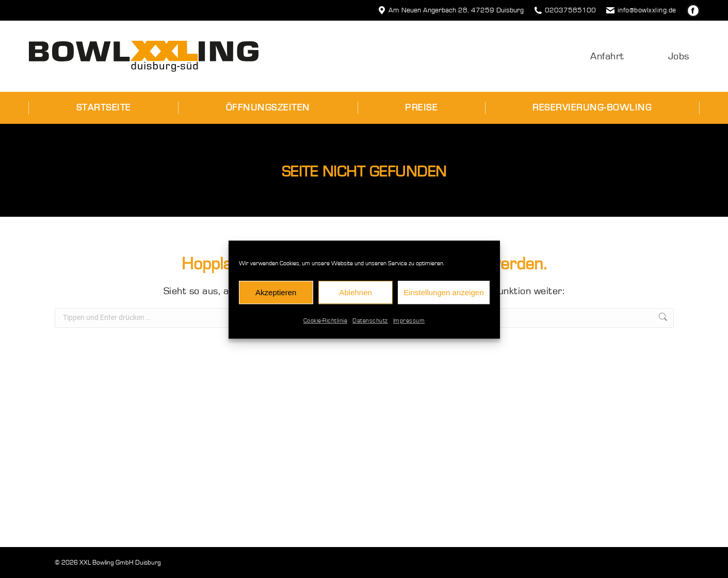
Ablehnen (355, 297)
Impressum (409, 326)
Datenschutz (370, 326)
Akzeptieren (276, 297)
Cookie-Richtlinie (326, 326)
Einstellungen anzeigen (443, 297)
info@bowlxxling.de (641, 10)
